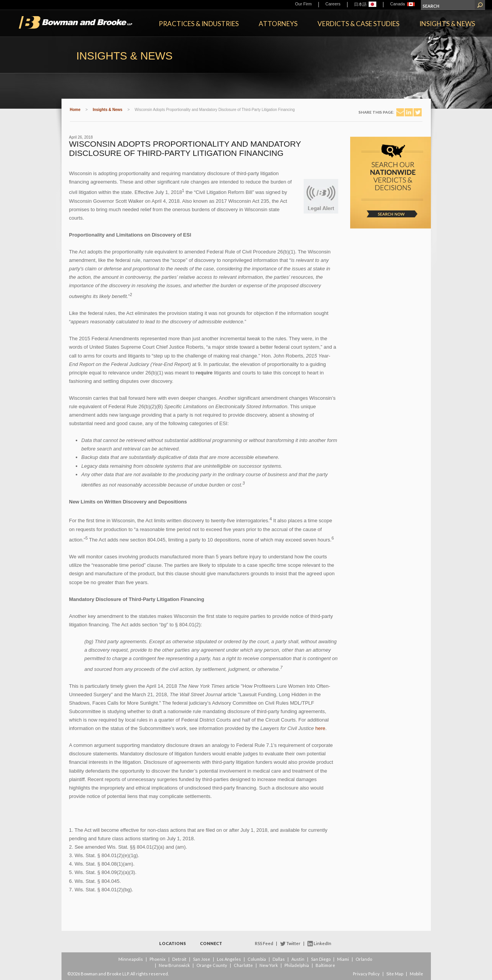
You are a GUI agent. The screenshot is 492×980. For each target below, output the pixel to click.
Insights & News (447, 24)
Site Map (395, 974)
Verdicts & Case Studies (358, 24)
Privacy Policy (366, 974)
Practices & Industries (199, 24)
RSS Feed (264, 943)
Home (75, 110)
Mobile (416, 974)
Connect (211, 943)
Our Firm (303, 4)
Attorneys (278, 24)
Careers (333, 4)
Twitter (293, 943)
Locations (173, 943)
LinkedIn (322, 943)
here (320, 728)
